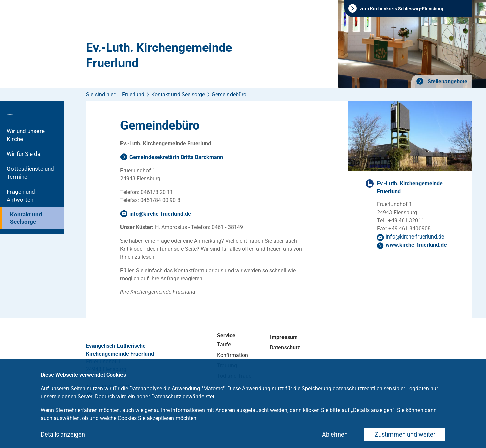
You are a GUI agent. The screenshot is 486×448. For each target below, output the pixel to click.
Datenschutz (285, 348)
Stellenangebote (447, 81)
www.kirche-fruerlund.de (416, 245)
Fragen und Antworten (21, 196)
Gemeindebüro (229, 95)
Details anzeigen (63, 434)
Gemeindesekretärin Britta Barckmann (176, 157)
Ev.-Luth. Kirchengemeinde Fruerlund (159, 55)
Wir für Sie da (24, 154)
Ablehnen (335, 434)
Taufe (224, 345)
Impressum (284, 337)
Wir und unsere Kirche (26, 135)
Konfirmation (233, 355)
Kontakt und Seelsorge (26, 218)
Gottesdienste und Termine (30, 173)
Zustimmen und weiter (405, 434)
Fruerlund (133, 95)
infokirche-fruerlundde (160, 214)
